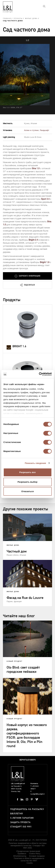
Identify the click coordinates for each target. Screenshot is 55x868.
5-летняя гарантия (22, 818)
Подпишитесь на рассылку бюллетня (27, 811)
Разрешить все (27, 472)
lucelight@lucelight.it (37, 794)
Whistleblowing (20, 856)
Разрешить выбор (27, 482)
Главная (7, 19)
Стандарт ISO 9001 (21, 827)
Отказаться (27, 491)
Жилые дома (31, 19)
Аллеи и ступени (31, 130)
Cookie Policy (35, 854)
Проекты (18, 19)
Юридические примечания (28, 851)
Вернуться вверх (28, 760)
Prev (6, 40)
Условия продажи (37, 856)
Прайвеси (22, 854)
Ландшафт (44, 130)
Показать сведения (35, 463)
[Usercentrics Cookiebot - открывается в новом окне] (39, 374)
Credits (30, 863)
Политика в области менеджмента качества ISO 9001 (29, 860)
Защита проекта (20, 822)
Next (49, 40)
